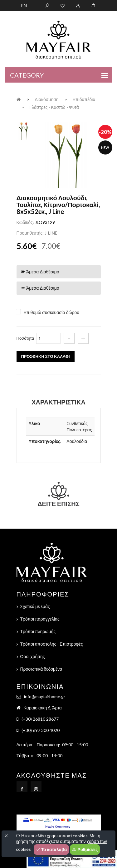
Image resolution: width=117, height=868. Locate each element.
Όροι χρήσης (33, 656)
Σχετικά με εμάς (35, 606)
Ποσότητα (25, 338)
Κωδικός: (25, 222)
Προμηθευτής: (30, 233)
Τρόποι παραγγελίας (40, 619)
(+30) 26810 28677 (40, 719)
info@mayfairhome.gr (45, 696)
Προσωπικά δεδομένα (41, 669)
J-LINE (51, 233)
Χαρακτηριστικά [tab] (58, 402)
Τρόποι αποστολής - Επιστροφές (52, 644)
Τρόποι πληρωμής (38, 631)
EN (24, 5)
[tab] (24, 130)
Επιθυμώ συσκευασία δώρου (51, 312)
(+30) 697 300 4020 (41, 730)
